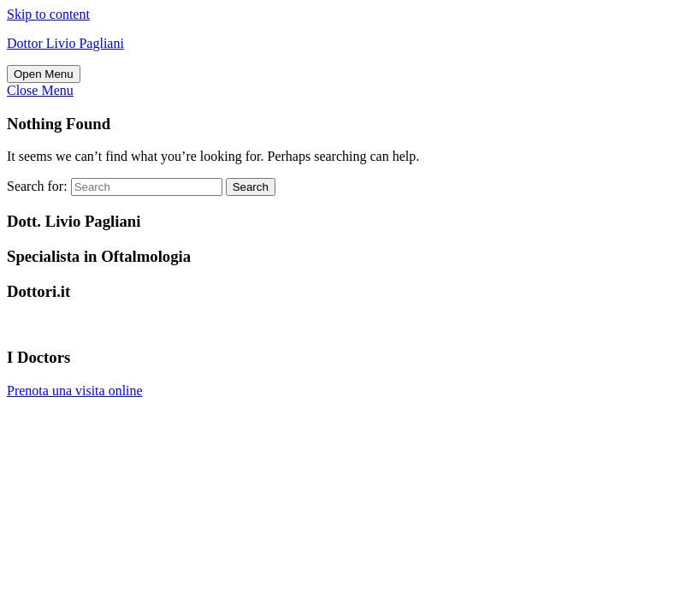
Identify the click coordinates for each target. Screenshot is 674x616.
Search (251, 187)
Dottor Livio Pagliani (65, 43)
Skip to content (48, 14)
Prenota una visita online (75, 391)
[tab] (44, 74)
